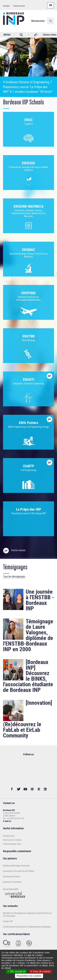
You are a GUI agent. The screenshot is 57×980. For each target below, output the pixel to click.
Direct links (50, 35)
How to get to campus (12, 840)
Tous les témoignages (14, 576)
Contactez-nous (19, 6)
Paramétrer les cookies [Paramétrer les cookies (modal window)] (29, 976)
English (50, 3)
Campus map (9, 836)
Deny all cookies (40, 971)
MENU (7, 35)
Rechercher (38, 21)
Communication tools (12, 844)
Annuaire (6, 6)
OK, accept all (16, 971)
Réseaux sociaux (36, 35)
